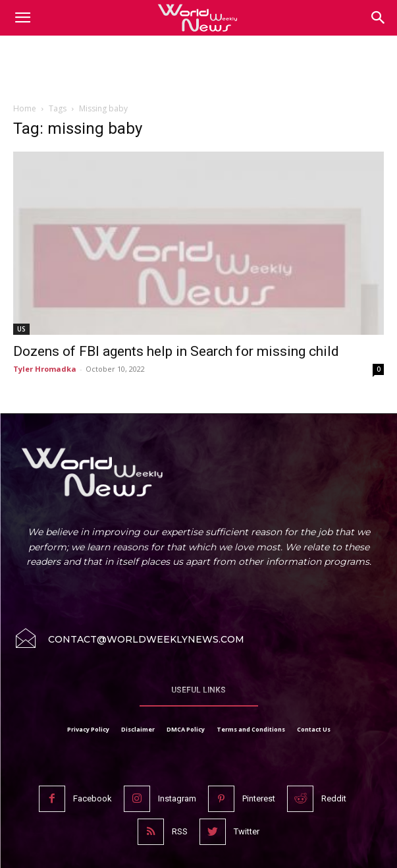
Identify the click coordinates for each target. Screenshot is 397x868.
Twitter (247, 831)
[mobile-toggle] (22, 18)
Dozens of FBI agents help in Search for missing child (176, 351)
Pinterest (259, 798)
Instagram (177, 798)
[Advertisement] (199, 72)
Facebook (93, 798)
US (21, 329)
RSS (180, 831)
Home (25, 108)
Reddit (334, 798)
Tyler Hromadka (45, 369)
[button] (379, 18)
